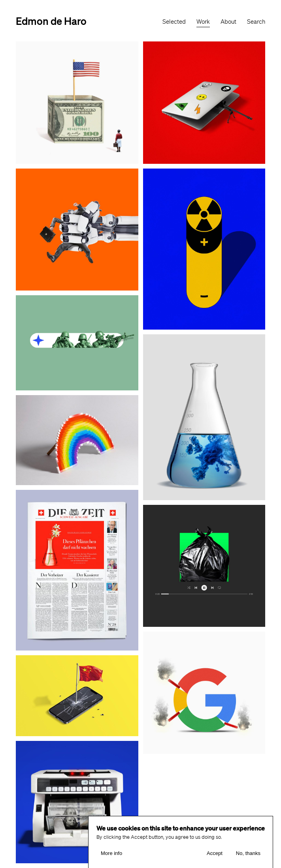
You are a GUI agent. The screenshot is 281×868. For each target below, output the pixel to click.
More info (111, 856)
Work (203, 22)
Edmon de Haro (51, 21)
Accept (215, 856)
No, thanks (248, 856)
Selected (174, 22)
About (228, 22)
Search (256, 22)
